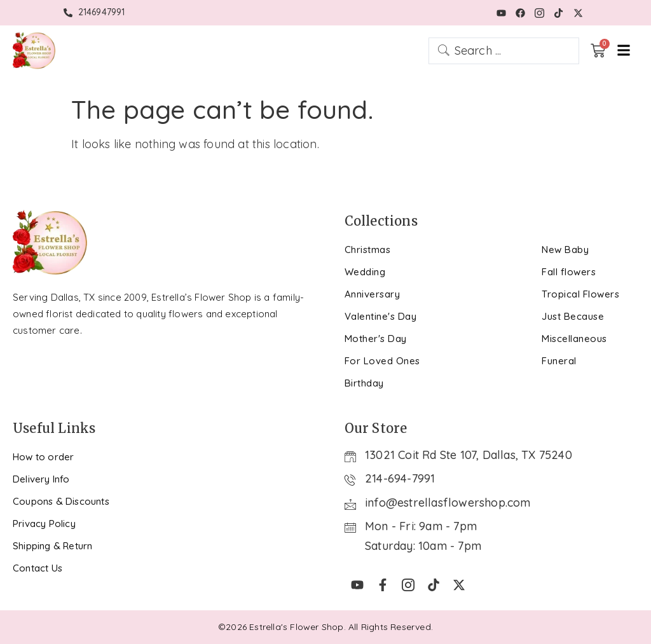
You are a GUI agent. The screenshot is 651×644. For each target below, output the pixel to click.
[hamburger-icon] (624, 51)
